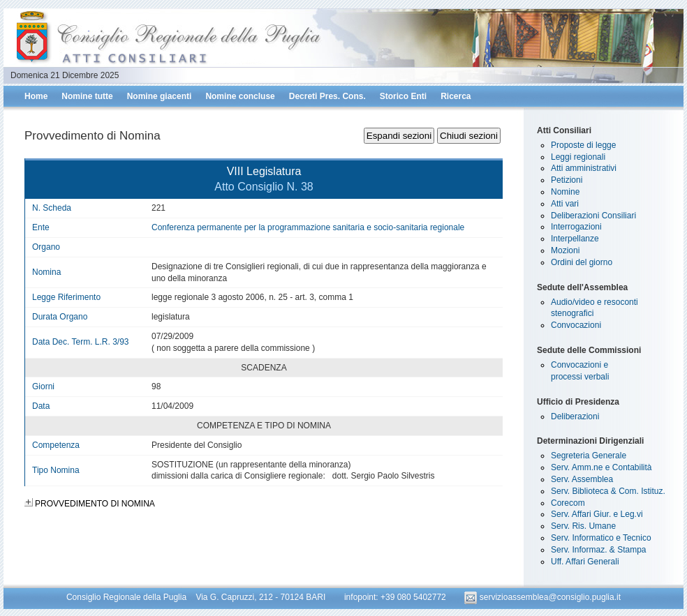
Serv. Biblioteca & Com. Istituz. (608, 491)
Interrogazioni (576, 227)
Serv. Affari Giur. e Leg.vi (597, 514)
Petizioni (567, 180)
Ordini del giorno (582, 262)
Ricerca (456, 96)
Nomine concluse (240, 96)
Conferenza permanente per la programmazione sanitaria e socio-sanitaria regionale (308, 227)
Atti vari (565, 204)
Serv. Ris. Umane (583, 526)
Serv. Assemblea (582, 479)
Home (36, 96)
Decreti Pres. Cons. (327, 96)
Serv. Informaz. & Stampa (599, 550)
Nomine (565, 192)
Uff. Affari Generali (585, 562)
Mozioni (565, 250)
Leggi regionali (578, 157)
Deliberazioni (575, 416)
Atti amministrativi (584, 168)
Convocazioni (576, 325)
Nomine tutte (87, 96)
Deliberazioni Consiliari (593, 216)
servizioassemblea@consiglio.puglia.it (542, 597)
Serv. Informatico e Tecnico (601, 538)
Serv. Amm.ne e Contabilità (601, 467)
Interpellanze (575, 239)
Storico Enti (403, 96)
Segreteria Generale (589, 456)
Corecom (568, 503)
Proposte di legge (583, 145)
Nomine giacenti (160, 96)
